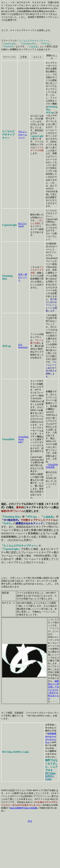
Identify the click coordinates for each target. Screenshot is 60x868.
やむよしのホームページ (23, 134)
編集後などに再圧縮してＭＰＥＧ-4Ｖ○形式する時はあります (53, 690)
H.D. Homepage (23, 346)
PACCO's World (22, 225)
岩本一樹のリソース (23, 277)
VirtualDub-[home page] (24, 439)
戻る (30, 821)
